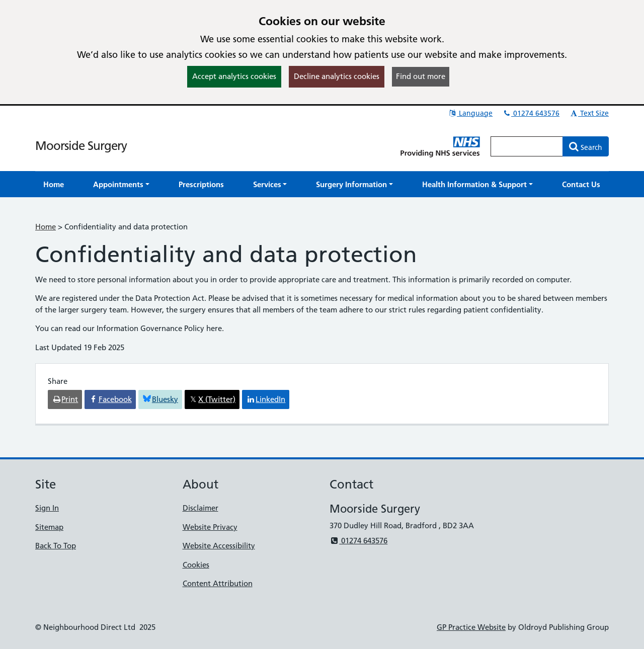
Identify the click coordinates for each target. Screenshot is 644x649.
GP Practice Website (471, 627)
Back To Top (56, 546)
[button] (121, 184)
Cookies (196, 565)
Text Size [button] (589, 113)
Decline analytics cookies (337, 76)
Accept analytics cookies (234, 76)
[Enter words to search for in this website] (527, 146)
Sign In (47, 508)
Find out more (421, 76)
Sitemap (49, 527)
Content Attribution (218, 583)
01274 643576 (531, 113)
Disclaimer (200, 508)
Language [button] (470, 113)
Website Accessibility (219, 546)
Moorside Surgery (81, 146)
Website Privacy (210, 527)
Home (46, 227)
